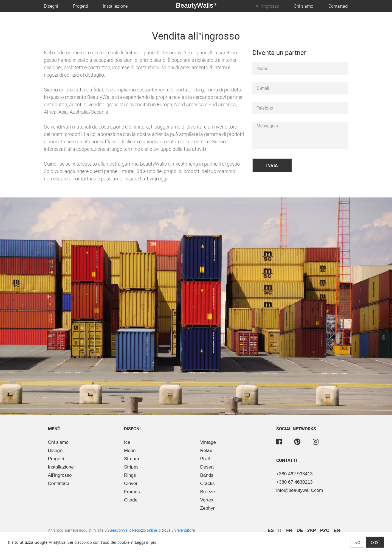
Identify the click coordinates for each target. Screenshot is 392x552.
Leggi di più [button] (146, 542)
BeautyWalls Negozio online (133, 530)
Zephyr (208, 508)
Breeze (208, 492)
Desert (207, 467)
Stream (132, 459)
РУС (325, 530)
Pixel (205, 459)
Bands (207, 475)
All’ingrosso (267, 6)
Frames (132, 492)
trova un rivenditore (178, 530)
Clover (131, 483)
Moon (130, 451)
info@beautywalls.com (300, 490)
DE (300, 530)
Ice (127, 442)
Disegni (51, 6)
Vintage (208, 442)
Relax (206, 451)
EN (337, 530)
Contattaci (338, 6)
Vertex (207, 500)
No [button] (357, 542)
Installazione (115, 6)
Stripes (131, 467)
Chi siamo (304, 6)
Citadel (131, 500)
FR (289, 530)
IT (280, 530)
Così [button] (375, 542)
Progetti (81, 6)
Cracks (208, 483)
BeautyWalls (196, 6)
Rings (130, 475)
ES (271, 530)
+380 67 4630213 (294, 482)
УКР (312, 530)
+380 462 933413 (294, 474)
